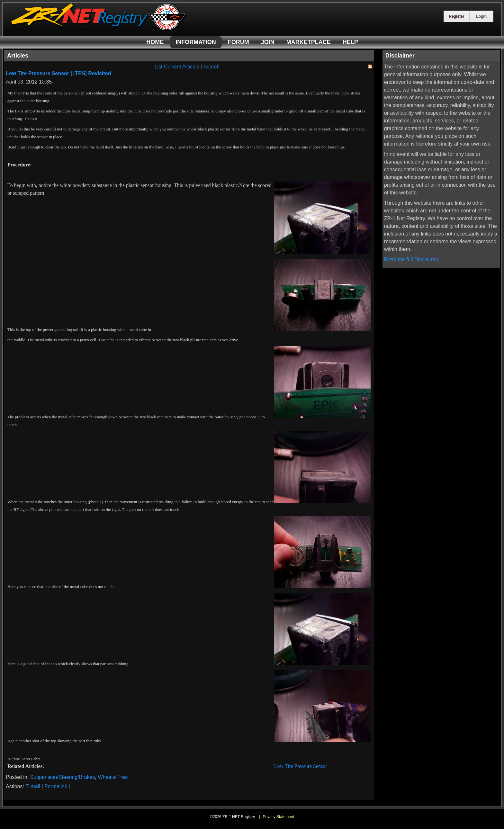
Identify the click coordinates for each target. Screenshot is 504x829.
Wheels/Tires (113, 777)
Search (211, 67)
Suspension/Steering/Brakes (63, 777)
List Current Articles (177, 67)
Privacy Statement (278, 817)
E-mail (33, 786)
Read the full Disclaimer (411, 259)
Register (456, 16)
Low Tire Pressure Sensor (301, 766)
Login (481, 16)
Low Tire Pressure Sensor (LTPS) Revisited (59, 73)
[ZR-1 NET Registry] (99, 30)
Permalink (56, 786)
